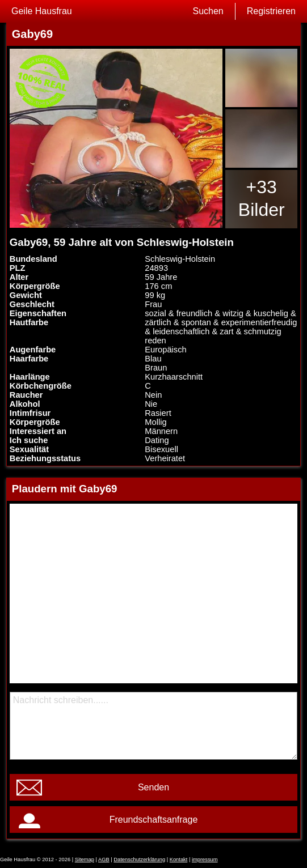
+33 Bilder (262, 198)
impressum (205, 860)
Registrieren (271, 11)
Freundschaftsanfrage (154, 820)
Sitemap (85, 860)
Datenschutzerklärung (139, 860)
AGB (104, 860)
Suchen (208, 11)
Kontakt (179, 860)
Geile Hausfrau (42, 11)
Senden (153, 787)
